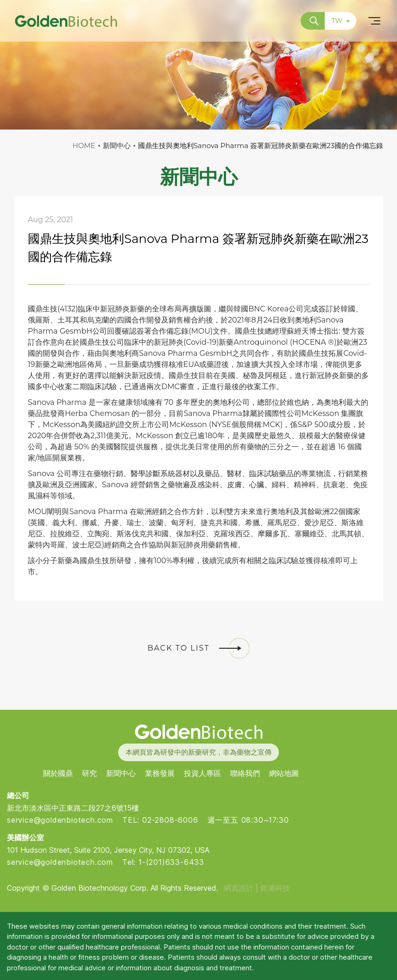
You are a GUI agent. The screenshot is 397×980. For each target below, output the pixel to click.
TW (340, 21)
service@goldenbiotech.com (60, 820)
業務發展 (160, 773)
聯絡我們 (245, 773)
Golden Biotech (198, 732)
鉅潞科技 (275, 888)
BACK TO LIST (199, 648)
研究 (89, 773)
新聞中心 (121, 773)
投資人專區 (202, 773)
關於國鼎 (58, 773)
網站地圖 (284, 773)
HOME (84, 146)
